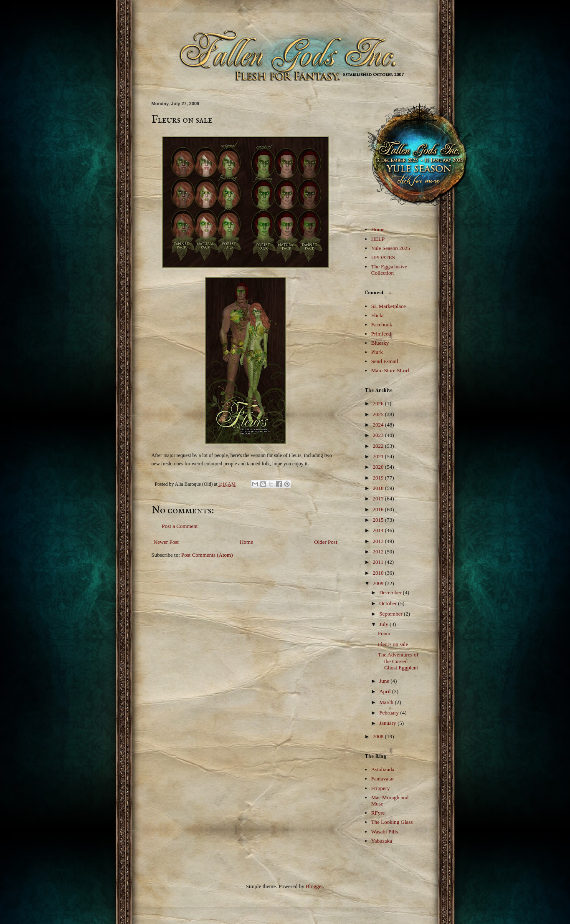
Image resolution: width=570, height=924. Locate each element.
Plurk (377, 352)
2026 (379, 403)
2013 (379, 541)
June (385, 681)
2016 (379, 509)
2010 (379, 573)
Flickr (378, 315)
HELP (378, 239)
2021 (379, 456)
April (386, 691)
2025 (379, 414)
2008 (379, 736)
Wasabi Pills (385, 832)
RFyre (378, 813)
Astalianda (383, 769)
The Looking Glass (392, 822)
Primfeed (381, 334)
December (391, 592)
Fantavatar (383, 779)
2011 (379, 562)
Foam (384, 633)
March (387, 702)
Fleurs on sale (393, 644)
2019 (379, 478)
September (391, 614)
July (384, 624)
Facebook (382, 324)
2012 (379, 552)
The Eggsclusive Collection (389, 270)
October (389, 603)
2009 (379, 583)
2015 (379, 520)
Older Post (326, 542)
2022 (379, 446)
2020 (379, 467)
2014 (379, 530)
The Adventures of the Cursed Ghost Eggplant (398, 661)
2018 (379, 488)
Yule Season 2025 (391, 248)
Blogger (314, 886)
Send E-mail (385, 361)
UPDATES (383, 257)
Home (246, 542)
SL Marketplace (389, 306)
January (388, 723)
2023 (379, 435)
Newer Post (166, 542)
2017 (379, 499)
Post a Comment (180, 526)
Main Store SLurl (390, 370)
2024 (379, 425)
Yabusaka (382, 841)
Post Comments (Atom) (207, 555)
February (390, 713)
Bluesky (380, 343)
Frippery (381, 788)
